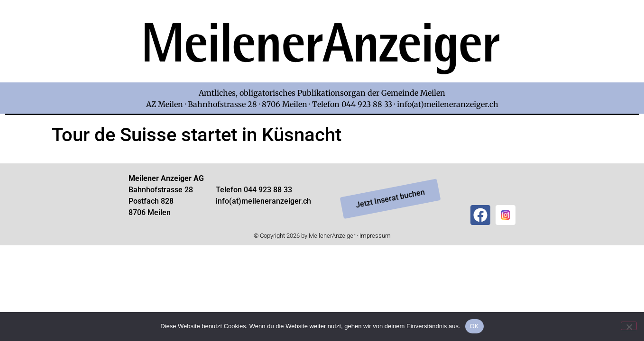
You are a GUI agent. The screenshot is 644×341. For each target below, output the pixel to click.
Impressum (375, 236)
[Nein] (629, 326)
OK (474, 326)
